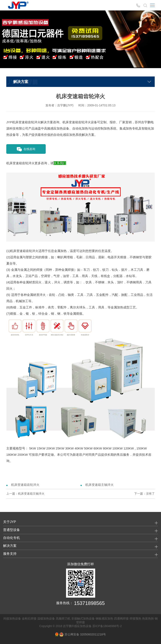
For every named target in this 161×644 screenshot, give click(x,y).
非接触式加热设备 (83, 619)
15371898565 (89, 603)
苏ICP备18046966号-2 (107, 626)
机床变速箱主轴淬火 (99, 485)
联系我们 (60, 163)
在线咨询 (26, 149)
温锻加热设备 (46, 619)
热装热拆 (148, 619)
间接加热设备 (12, 619)
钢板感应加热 (104, 619)
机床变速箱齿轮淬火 (25, 485)
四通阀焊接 (121, 619)
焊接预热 (135, 619)
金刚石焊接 (29, 619)
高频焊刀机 (63, 619)
